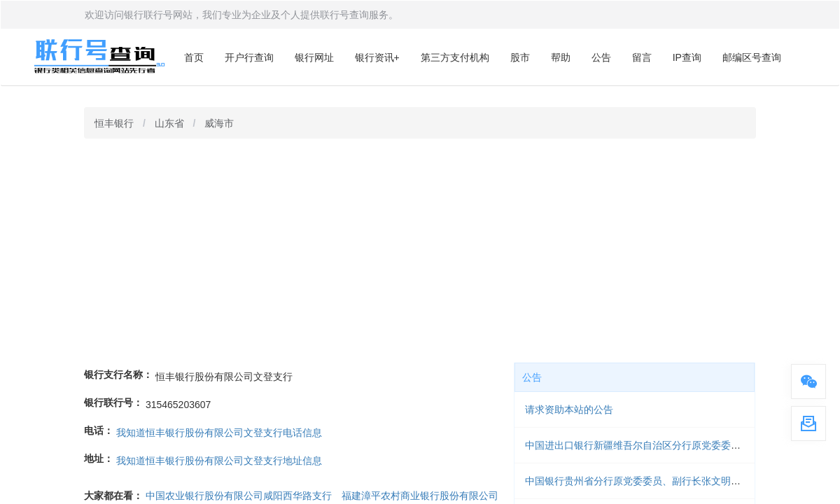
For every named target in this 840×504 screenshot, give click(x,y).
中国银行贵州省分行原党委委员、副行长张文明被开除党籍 (652, 481)
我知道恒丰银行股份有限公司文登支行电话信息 (219, 433)
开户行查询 (249, 57)
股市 (520, 57)
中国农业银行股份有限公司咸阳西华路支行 (239, 496)
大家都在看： (113, 496)
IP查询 (687, 57)
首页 (194, 57)
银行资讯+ (377, 57)
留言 (642, 57)
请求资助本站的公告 (569, 409)
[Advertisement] (420, 251)
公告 (601, 57)
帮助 (561, 57)
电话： (99, 430)
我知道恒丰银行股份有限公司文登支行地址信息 (219, 461)
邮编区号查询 (752, 57)
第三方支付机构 (455, 57)
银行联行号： (113, 402)
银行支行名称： (118, 374)
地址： (99, 458)
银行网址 (314, 57)
